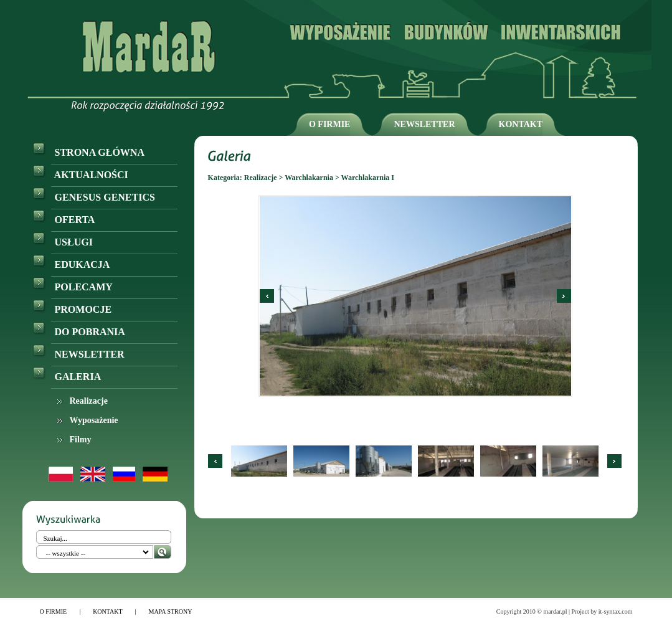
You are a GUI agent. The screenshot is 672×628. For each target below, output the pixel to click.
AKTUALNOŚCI (80, 175)
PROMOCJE (72, 309)
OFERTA (64, 220)
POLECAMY (73, 287)
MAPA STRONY (171, 611)
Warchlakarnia (309, 178)
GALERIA (67, 377)
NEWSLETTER (424, 124)
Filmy (81, 440)
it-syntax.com (616, 611)
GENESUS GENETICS (94, 197)
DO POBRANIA (79, 332)
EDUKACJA (71, 264)
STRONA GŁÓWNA (88, 152)
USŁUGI (63, 242)
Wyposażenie (94, 420)
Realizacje (89, 401)
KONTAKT (521, 124)
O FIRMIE (330, 124)
